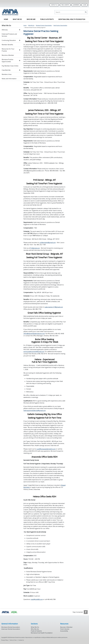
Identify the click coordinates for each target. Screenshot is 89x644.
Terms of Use (13, 640)
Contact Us (54, 5)
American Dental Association (11, 629)
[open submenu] (20, 30)
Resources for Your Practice (8, 50)
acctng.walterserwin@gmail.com (34, 352)
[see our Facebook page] (86, 612)
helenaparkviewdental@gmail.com (35, 411)
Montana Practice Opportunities (7, 61)
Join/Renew (76, 5)
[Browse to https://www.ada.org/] (10, 612)
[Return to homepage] (24, 12)
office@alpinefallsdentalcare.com (34, 334)
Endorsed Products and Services (9, 35)
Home (6, 19)
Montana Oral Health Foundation (72, 19)
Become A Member (66, 627)
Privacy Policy (5, 640)
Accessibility (64, 631)
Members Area (7, 74)
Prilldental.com (35, 248)
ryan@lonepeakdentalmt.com (46, 449)
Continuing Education (9, 40)
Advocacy (5, 30)
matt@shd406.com (37, 599)
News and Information (9, 79)
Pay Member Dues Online (10, 66)
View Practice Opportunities (60, 25)
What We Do (17, 19)
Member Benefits (7, 45)
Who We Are (31, 19)
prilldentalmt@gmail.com (48, 243)
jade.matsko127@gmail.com (54, 307)
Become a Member (8, 55)
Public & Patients (47, 19)
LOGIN (85, 5)
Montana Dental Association (11, 627)
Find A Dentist (65, 5)
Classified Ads (6, 70)
